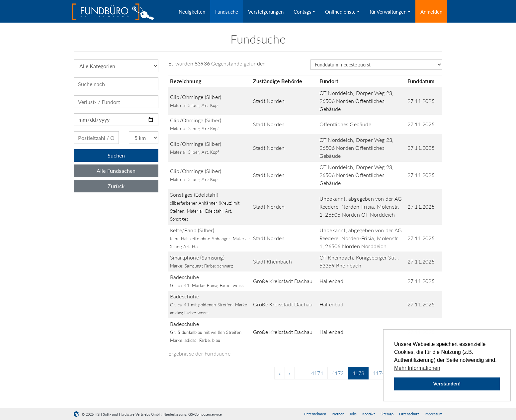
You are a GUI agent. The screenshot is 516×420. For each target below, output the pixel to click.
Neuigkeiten (192, 12)
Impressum (433, 414)
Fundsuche (227, 12)
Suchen (116, 155)
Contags (302, 12)
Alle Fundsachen (116, 171)
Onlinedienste (340, 12)
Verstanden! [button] (447, 384)
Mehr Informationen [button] (417, 368)
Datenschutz (409, 414)
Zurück (116, 186)
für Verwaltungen (388, 12)
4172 (338, 373)
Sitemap (387, 414)
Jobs (353, 414)
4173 (358, 373)
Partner (338, 414)
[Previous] (280, 373)
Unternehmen (315, 414)
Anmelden (431, 12)
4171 (317, 373)
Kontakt (369, 414)
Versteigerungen (266, 12)
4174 (379, 373)
